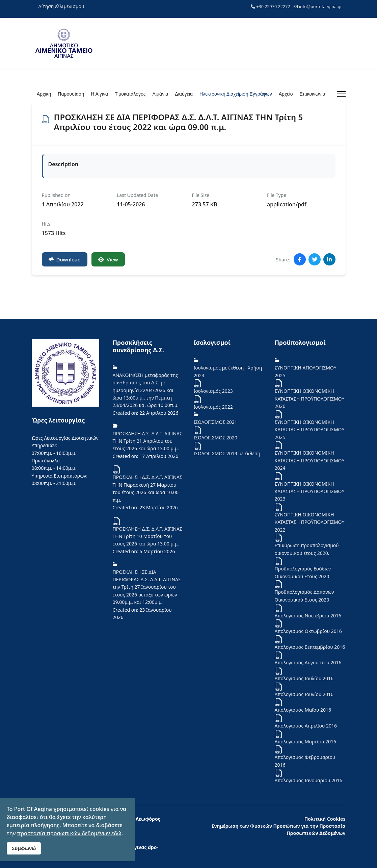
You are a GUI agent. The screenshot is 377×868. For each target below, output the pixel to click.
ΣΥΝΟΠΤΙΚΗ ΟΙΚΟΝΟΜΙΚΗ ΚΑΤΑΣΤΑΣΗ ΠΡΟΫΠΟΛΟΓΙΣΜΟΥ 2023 (310, 491)
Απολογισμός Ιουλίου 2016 (304, 678)
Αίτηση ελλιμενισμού (61, 6)
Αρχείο (286, 94)
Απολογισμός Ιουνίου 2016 (304, 694)
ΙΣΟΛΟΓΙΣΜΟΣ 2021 (216, 422)
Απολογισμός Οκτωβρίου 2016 (308, 631)
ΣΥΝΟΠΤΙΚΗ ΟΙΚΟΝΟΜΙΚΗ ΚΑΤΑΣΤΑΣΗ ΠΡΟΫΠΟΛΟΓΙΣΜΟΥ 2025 (310, 430)
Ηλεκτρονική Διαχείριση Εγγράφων (236, 94)
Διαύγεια (184, 94)
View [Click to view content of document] (108, 259)
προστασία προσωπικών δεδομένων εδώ (69, 833)
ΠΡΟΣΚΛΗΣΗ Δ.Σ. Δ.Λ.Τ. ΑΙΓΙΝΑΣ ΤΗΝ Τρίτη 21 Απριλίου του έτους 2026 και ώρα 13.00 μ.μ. (148, 441)
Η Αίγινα (99, 94)
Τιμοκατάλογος (130, 94)
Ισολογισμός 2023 (213, 391)
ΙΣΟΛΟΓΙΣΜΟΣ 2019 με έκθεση (227, 453)
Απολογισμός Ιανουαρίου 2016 (309, 780)
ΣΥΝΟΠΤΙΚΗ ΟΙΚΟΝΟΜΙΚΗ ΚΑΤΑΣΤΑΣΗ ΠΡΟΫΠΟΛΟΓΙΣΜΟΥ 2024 (310, 460)
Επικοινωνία (313, 94)
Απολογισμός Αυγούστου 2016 (308, 662)
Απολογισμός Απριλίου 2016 (306, 726)
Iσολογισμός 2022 (213, 407)
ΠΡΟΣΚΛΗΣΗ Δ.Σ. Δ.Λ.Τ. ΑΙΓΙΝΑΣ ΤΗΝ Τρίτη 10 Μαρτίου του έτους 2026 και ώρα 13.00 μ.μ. (148, 536)
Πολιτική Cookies (325, 819)
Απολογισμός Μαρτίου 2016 (306, 742)
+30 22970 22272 (273, 7)
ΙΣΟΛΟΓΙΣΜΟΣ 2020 (216, 438)
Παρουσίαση (71, 94)
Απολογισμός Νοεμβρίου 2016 (308, 616)
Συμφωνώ (24, 848)
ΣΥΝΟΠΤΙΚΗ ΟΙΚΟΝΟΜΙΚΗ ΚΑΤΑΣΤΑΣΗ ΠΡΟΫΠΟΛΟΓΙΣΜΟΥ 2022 (310, 522)
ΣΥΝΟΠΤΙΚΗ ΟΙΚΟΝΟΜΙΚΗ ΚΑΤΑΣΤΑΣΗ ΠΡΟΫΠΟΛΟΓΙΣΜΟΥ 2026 (310, 399)
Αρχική (44, 94)
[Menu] (341, 94)
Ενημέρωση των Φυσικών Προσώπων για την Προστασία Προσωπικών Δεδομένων (279, 829)
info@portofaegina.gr (321, 7)
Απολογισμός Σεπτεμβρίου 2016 (310, 647)
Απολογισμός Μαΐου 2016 (303, 710)
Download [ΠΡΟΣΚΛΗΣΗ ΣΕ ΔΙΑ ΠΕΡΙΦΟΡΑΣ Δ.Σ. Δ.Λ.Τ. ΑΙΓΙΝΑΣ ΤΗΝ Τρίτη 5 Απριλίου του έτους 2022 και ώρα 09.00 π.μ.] (65, 259)
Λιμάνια (160, 94)
